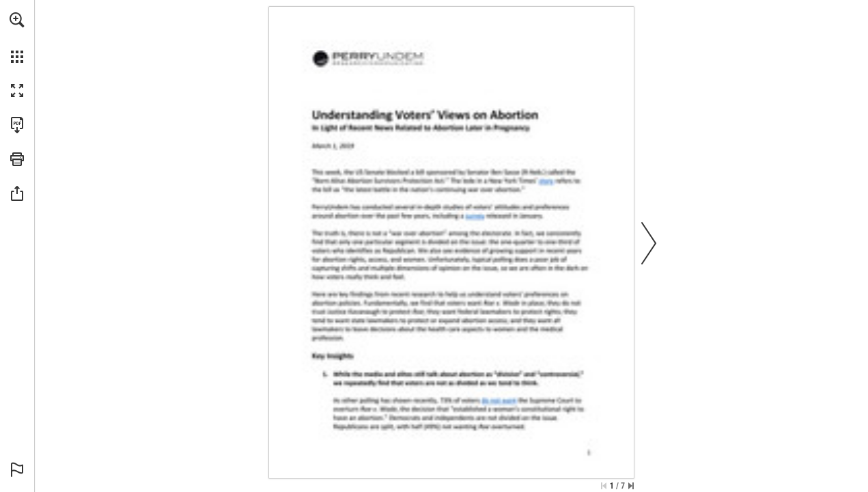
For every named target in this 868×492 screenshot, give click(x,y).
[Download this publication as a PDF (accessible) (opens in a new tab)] (17, 125)
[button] (17, 20)
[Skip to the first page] (604, 486)
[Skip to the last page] (631, 486)
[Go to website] (475, 216)
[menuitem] (17, 38)
